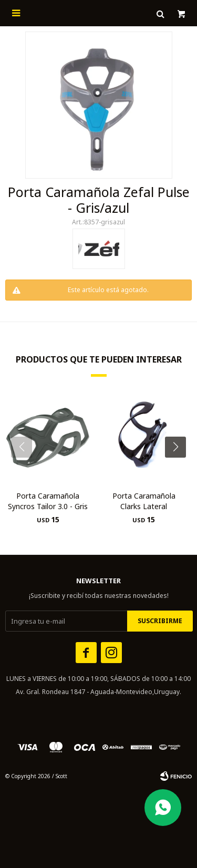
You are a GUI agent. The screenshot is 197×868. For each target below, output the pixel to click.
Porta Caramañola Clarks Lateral (144, 501)
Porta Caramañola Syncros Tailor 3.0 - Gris (48, 501)
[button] (179, 468)
